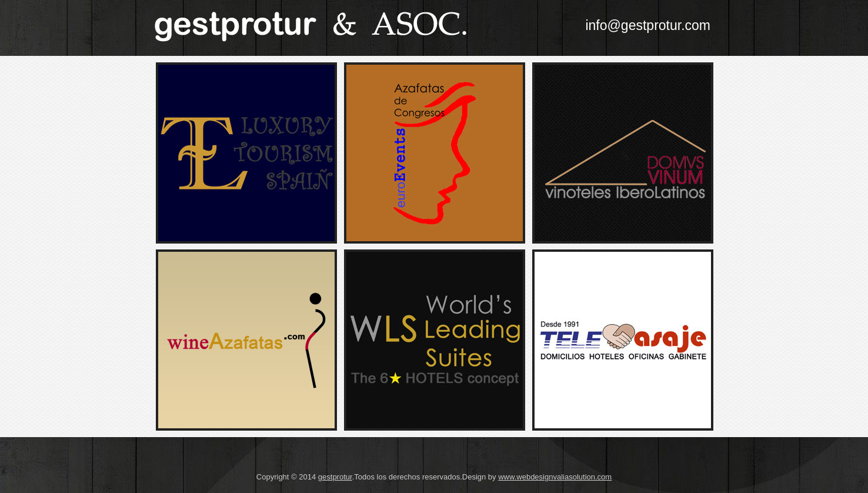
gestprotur (335, 477)
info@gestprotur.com (648, 25)
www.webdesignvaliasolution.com (555, 477)
